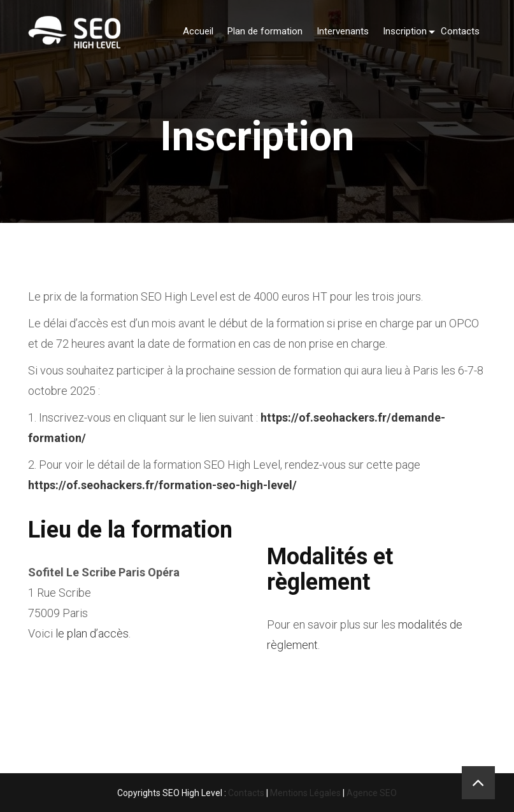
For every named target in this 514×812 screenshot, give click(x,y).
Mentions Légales (305, 793)
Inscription (405, 31)
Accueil (198, 31)
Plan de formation (265, 31)
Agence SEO (372, 793)
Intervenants (343, 31)
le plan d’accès (92, 633)
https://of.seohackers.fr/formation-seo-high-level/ (162, 485)
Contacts (460, 31)
